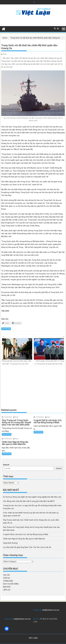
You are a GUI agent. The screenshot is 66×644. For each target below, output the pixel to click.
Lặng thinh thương (10, 543)
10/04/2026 (8, 417)
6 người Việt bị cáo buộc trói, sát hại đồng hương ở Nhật (26, 534)
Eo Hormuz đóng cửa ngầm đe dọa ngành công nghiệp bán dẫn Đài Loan (32, 497)
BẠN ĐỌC (7, 587)
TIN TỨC (6, 575)
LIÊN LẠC (7, 590)
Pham (5, 54)
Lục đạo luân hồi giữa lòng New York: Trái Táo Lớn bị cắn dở (27, 547)
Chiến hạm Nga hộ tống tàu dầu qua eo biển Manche (24, 539)
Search (6, 465)
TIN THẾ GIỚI (6, 329)
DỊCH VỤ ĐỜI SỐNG (11, 584)
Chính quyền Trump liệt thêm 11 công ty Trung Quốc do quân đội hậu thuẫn (49, 351)
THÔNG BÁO (8, 581)
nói (53, 280)
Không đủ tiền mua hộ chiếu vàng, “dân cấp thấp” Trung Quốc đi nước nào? (17, 351)
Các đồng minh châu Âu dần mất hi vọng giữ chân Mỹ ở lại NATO (29, 501)
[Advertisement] (33, 387)
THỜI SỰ (6, 578)
